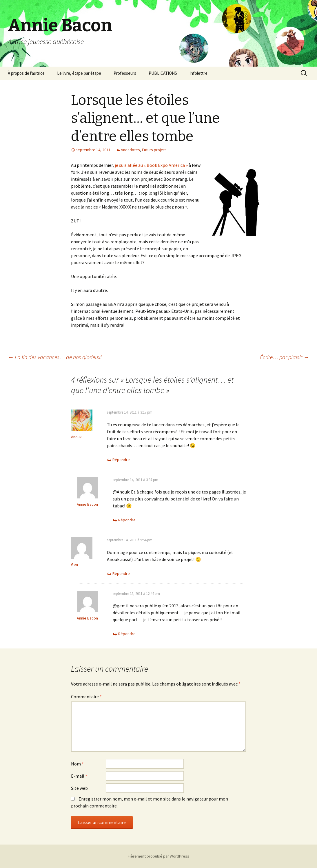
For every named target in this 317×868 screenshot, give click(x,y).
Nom (77, 764)
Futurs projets (154, 150)
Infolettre (198, 73)
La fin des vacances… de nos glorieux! (55, 357)
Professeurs (125, 73)
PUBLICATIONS (163, 73)
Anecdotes (130, 150)
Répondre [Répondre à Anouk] (121, 460)
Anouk (76, 437)
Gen (74, 564)
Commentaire (86, 697)
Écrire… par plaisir (285, 357)
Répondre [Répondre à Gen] (121, 573)
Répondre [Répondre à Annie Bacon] (127, 520)
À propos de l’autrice (26, 73)
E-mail (79, 776)
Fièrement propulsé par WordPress (158, 856)
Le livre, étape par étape (79, 73)
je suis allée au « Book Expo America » (151, 165)
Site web (79, 788)
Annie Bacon (87, 504)
